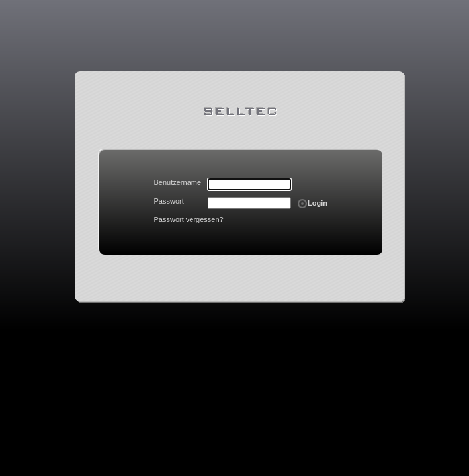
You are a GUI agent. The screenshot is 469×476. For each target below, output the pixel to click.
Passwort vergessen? (189, 219)
